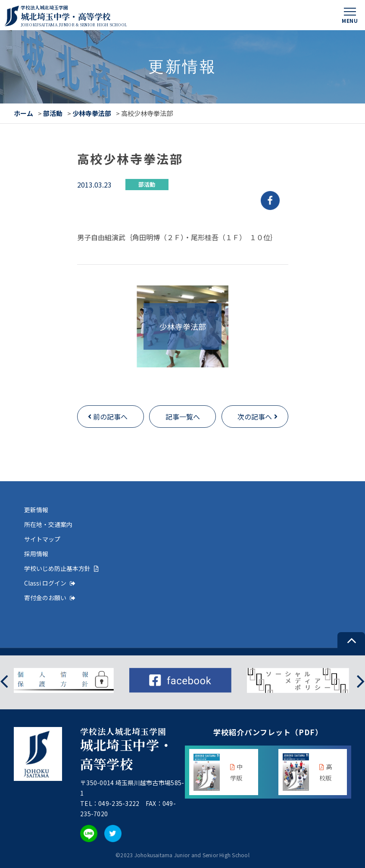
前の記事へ (110, 417)
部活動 (53, 113)
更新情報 (36, 510)
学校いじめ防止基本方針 (61, 568)
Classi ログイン (50, 583)
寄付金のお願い (50, 598)
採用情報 (36, 554)
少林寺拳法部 (92, 113)
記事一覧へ (183, 417)
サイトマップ (42, 539)
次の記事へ (255, 417)
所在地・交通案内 (48, 524)
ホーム (23, 113)
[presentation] (4, 681)
